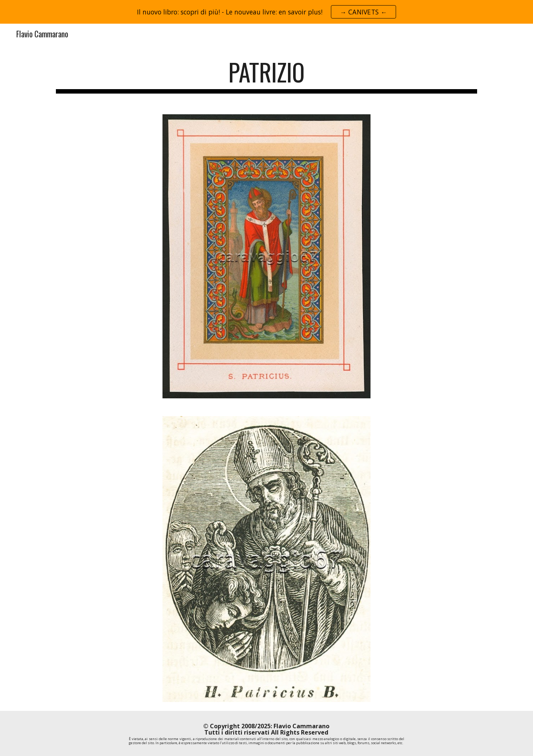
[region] (266, 12)
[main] (266, 76)
